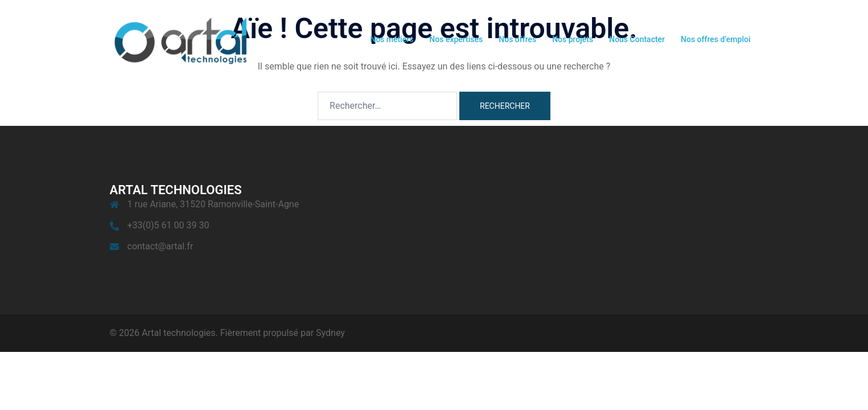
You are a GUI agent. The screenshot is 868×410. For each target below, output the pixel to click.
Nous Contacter (637, 39)
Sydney (330, 333)
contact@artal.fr (161, 246)
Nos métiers (392, 39)
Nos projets (573, 39)
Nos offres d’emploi (715, 39)
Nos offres (517, 39)
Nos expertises (456, 39)
